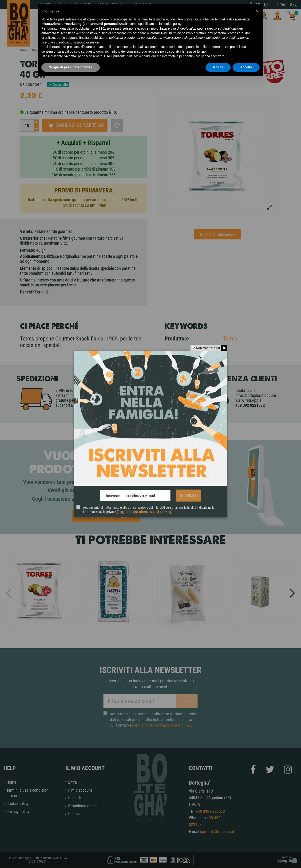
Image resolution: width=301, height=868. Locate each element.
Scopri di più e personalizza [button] (71, 67)
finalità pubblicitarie (93, 38)
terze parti (114, 28)
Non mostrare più (207, 350)
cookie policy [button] (172, 24)
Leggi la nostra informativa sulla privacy (145, 510)
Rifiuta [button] (218, 67)
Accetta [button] (246, 67)
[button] (257, 11)
